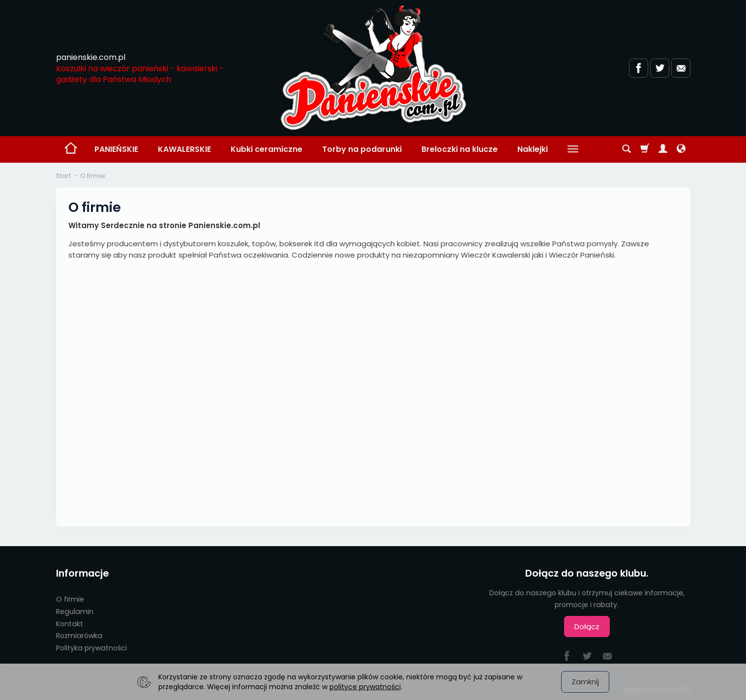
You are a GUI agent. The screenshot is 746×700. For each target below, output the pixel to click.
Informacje (82, 573)
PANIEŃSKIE (116, 149)
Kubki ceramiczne (267, 149)
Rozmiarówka (79, 636)
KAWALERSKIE (184, 149)
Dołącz (587, 627)
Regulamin (75, 612)
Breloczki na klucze (460, 149)
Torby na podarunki (362, 149)
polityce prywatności (365, 687)
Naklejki (533, 149)
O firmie (70, 599)
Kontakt (70, 624)
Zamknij (585, 682)
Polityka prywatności (91, 648)
